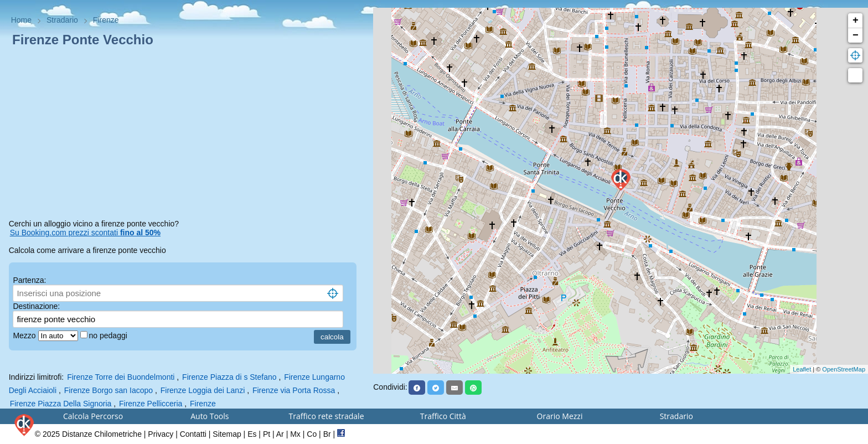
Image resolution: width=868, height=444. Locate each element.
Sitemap (227, 434)
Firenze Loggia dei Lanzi (203, 390)
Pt (267, 434)
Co (312, 434)
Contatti (193, 434)
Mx (295, 434)
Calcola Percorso (93, 416)
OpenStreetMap (844, 369)
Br (327, 434)
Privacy (161, 434)
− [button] (856, 35)
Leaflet (802, 369)
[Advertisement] (187, 135)
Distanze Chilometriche (102, 434)
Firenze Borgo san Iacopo (108, 390)
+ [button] (856, 20)
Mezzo (25, 335)
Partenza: (29, 280)
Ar (280, 434)
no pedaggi (109, 335)
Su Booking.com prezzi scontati (85, 233)
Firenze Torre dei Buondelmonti (121, 377)
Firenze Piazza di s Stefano (229, 377)
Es (252, 434)
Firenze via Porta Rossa (294, 390)
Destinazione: (36, 306)
